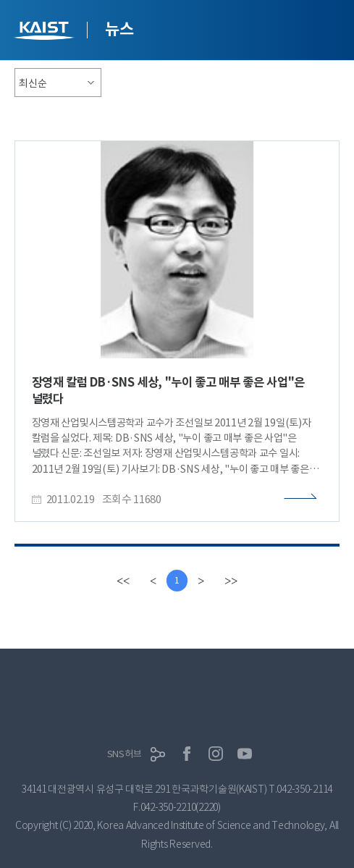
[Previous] (153, 581)
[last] (231, 581)
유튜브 (245, 754)
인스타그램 (216, 754)
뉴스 (119, 29)
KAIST (46, 32)
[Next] (201, 581)
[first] (123, 581)
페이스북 (187, 754)
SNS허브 (125, 754)
